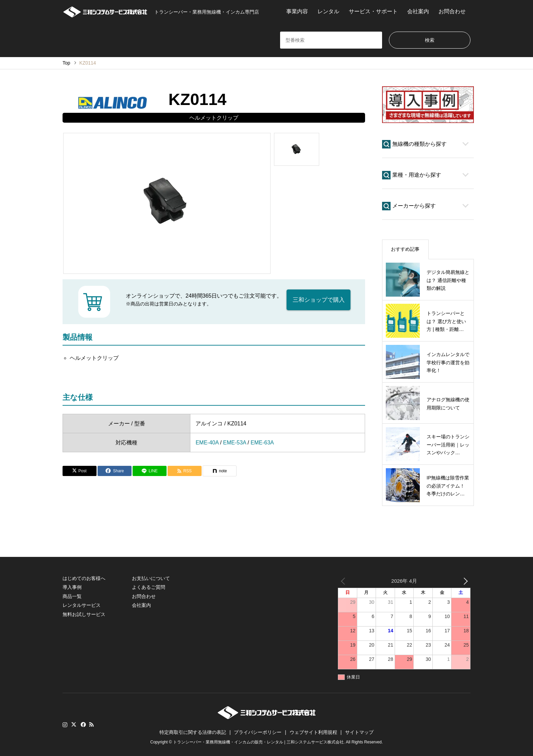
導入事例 (72, 587)
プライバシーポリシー (258, 732)
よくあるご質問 (149, 587)
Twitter (74, 724)
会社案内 (418, 11)
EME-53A (235, 443)
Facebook (83, 724)
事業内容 (297, 11)
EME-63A (262, 443)
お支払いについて (151, 578)
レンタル (328, 11)
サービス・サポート (373, 11)
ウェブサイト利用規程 (313, 732)
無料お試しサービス (84, 614)
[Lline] (150, 471)
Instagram (65, 724)
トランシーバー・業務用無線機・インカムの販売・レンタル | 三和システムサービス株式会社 (258, 742)
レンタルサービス (82, 605)
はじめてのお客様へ (84, 578)
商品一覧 (72, 596)
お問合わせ (452, 11)
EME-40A (207, 443)
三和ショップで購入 (319, 300)
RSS (91, 724)
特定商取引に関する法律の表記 (193, 732)
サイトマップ (359, 732)
